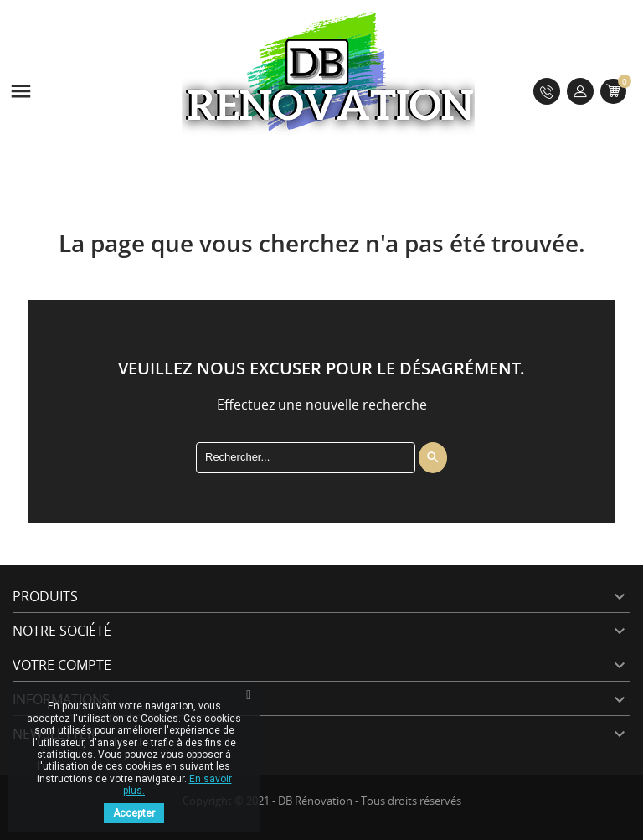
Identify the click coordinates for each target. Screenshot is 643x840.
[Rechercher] (306, 457)
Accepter (134, 813)
